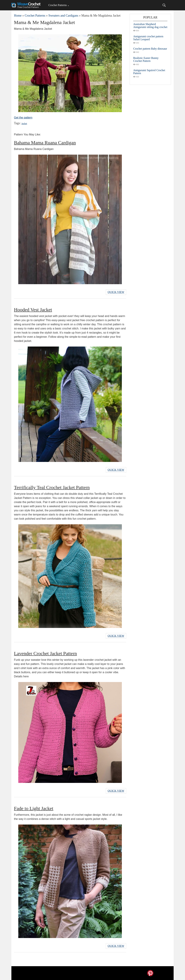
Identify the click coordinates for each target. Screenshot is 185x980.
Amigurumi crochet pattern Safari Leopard (148, 38)
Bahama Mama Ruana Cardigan (45, 143)
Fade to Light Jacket (34, 808)
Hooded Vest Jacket (33, 310)
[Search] (164, 5)
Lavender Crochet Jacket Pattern (45, 653)
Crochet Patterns (57, 5)
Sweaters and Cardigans (63, 16)
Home (18, 16)
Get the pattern (23, 118)
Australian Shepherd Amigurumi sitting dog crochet (150, 26)
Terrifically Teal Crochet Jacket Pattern (52, 487)
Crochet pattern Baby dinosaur (150, 49)
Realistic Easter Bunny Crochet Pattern (146, 59)
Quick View (116, 292)
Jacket (24, 123)
